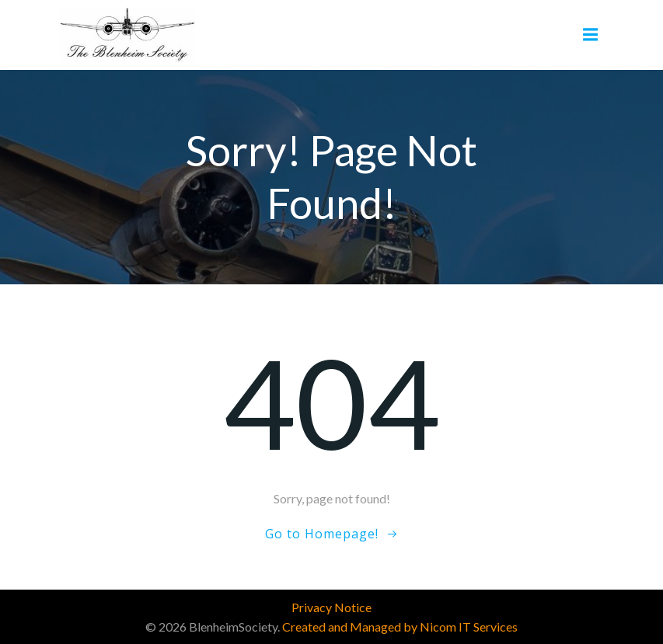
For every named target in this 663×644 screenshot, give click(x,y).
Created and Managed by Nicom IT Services (400, 627)
